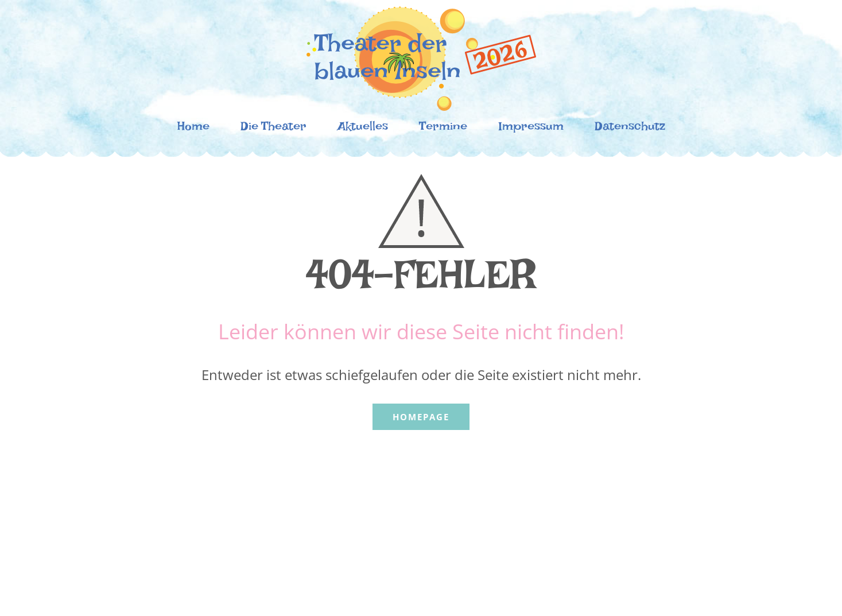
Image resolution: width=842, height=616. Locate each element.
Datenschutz (630, 129)
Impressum (531, 129)
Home (193, 129)
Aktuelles (363, 129)
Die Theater (273, 129)
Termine (443, 129)
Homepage (421, 417)
